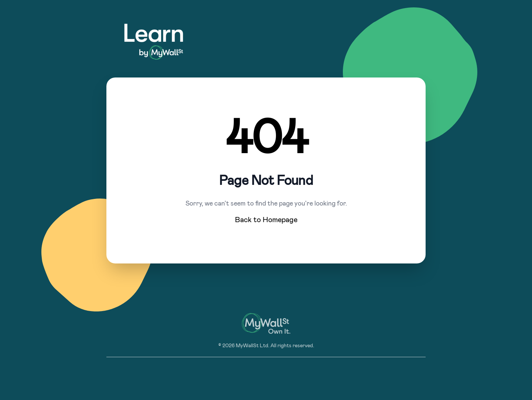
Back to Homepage (266, 220)
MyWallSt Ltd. (253, 346)
